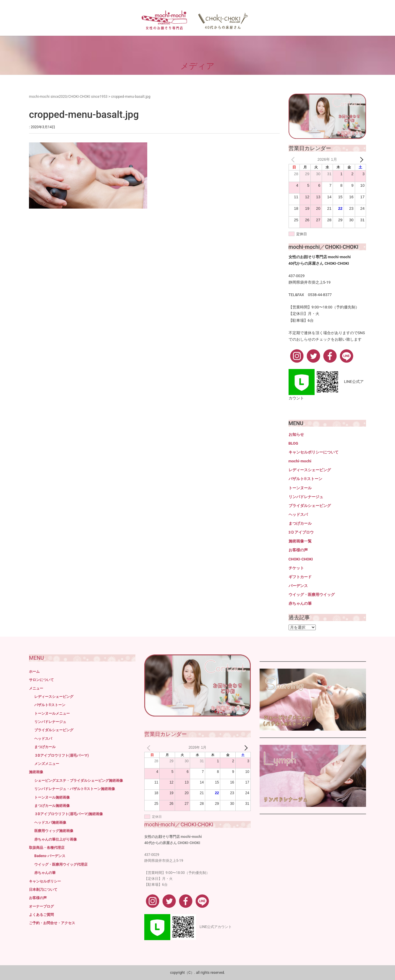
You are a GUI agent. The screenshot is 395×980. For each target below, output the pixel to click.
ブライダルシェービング (310, 506)
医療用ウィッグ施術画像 (54, 831)
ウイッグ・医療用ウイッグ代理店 (61, 864)
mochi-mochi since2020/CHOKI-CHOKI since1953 (68, 97)
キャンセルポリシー (45, 881)
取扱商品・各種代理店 (47, 848)
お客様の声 (298, 550)
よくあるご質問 (41, 915)
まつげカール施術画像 (52, 806)
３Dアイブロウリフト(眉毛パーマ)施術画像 (69, 814)
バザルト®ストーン (305, 479)
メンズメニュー (47, 764)
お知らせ (296, 434)
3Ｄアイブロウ (301, 532)
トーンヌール (300, 488)
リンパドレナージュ (306, 497)
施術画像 (36, 772)
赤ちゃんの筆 (300, 603)
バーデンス (298, 586)
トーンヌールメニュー (52, 714)
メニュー (36, 688)
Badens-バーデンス (50, 856)
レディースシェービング (310, 470)
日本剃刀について (43, 890)
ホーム (34, 672)
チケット (296, 568)
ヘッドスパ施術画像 (50, 823)
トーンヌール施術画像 (52, 797)
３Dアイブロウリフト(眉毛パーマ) (61, 755)
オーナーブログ (41, 906)
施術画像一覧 (300, 541)
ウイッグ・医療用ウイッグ (312, 595)
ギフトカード (300, 577)
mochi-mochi (300, 461)
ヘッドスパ (298, 515)
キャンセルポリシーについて (314, 452)
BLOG (293, 443)
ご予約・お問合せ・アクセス (52, 923)
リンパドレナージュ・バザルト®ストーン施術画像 (75, 789)
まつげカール (300, 523)
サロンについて (41, 680)
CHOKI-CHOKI (301, 559)
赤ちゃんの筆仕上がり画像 (56, 839)
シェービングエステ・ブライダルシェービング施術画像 (79, 781)
